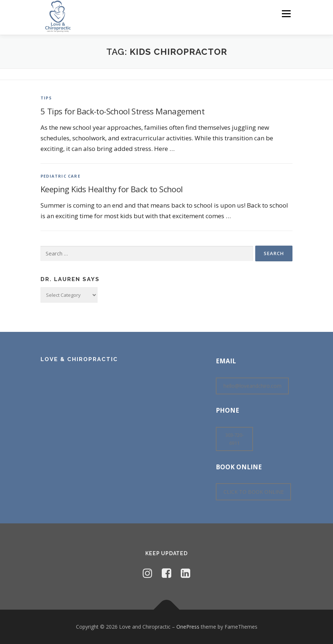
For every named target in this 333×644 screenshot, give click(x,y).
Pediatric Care (60, 176)
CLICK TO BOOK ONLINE (254, 492)
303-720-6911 (234, 439)
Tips (46, 98)
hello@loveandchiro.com (252, 386)
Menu (286, 14)
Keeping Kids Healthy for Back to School (112, 189)
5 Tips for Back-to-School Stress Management (123, 111)
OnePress (188, 627)
